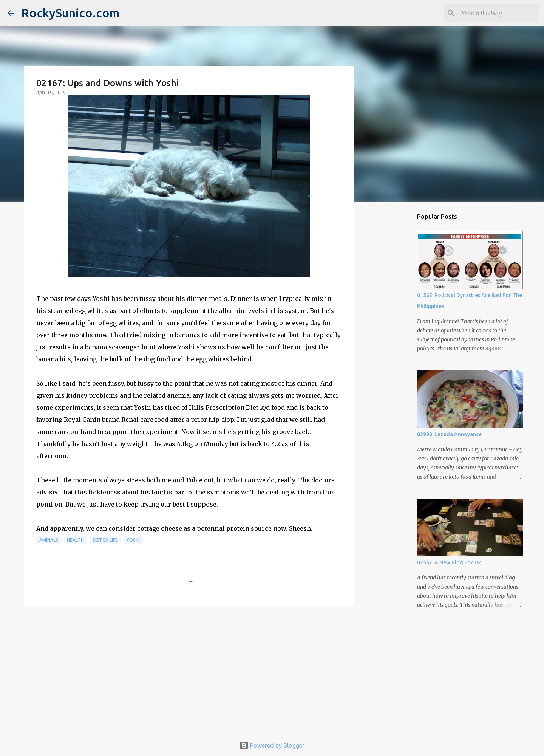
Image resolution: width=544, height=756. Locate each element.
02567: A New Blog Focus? (449, 562)
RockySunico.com (70, 13)
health (75, 540)
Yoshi (133, 540)
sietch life (105, 540)
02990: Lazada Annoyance (449, 434)
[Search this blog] (498, 13)
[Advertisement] (189, 670)
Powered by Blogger (272, 745)
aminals (49, 540)
